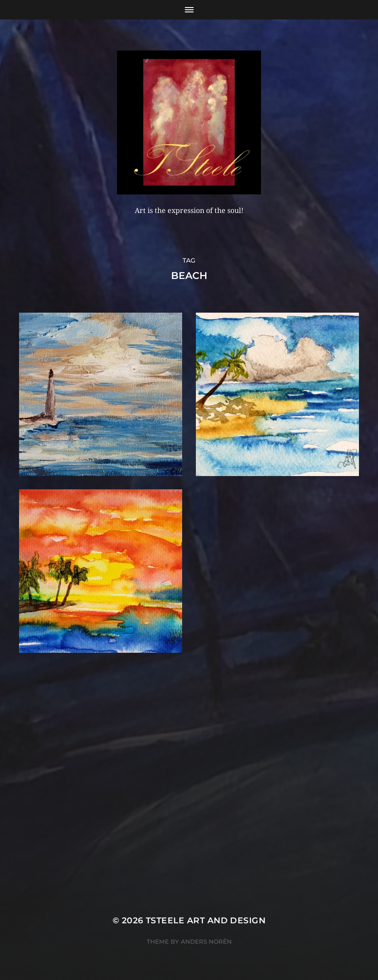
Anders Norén (206, 941)
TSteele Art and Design (206, 920)
